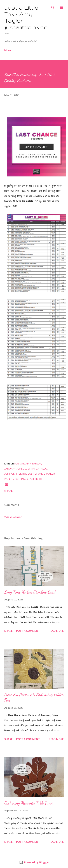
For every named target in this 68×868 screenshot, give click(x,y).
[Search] (53, 7)
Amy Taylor (33, 463)
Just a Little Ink (16, 474)
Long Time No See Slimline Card (30, 592)
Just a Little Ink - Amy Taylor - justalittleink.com (26, 21)
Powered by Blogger (34, 862)
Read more (56, 631)
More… (51, 50)
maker (51, 474)
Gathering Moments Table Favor (29, 803)
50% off (19, 463)
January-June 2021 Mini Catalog (26, 469)
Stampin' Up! (35, 479)
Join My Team (29, 50)
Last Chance (36, 474)
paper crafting (15, 479)
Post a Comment (13, 517)
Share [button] (8, 491)
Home (8, 50)
